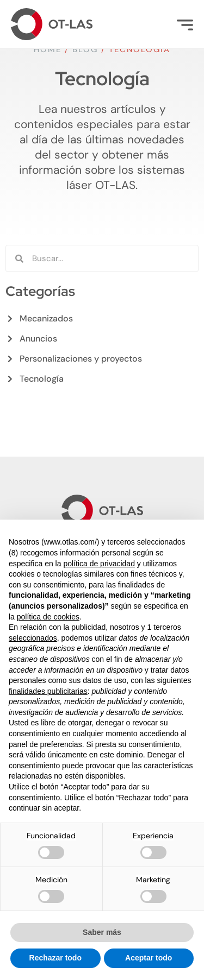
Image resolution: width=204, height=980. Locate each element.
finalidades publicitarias (48, 691)
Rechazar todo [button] (55, 958)
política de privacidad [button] (99, 564)
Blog (85, 49)
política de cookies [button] (48, 617)
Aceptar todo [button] (149, 958)
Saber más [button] (102, 932)
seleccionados (33, 638)
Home (48, 49)
